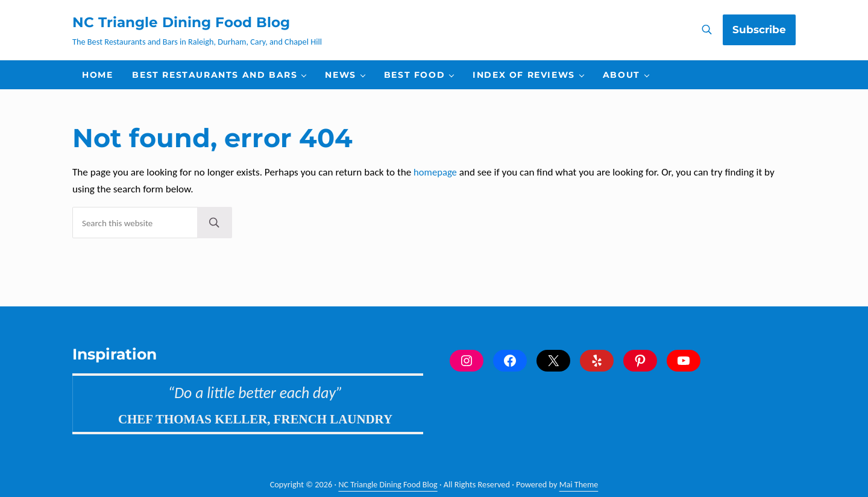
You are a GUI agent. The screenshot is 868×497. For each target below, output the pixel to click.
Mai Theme (579, 485)
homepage (436, 191)
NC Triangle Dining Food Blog (190, 31)
